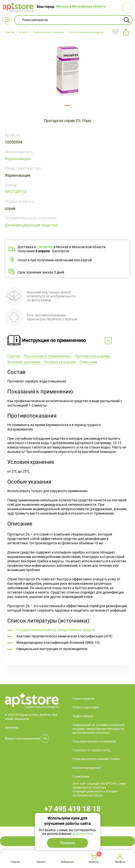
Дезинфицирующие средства (31, 225)
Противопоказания (92, 356)
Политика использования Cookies (96, 759)
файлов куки (82, 834)
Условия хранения (24, 362)
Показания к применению (47, 356)
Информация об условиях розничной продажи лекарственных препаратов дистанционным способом (99, 729)
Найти (127, 20)
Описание (88, 362)
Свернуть (67, 341)
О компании (81, 777)
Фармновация (18, 159)
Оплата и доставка (86, 707)
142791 (67, 106)
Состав (14, 356)
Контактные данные (86, 768)
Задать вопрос (83, 716)
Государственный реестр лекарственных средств (56, 630)
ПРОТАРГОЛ (16, 192)
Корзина (94, 862)
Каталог (41, 862)
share (126, 32)
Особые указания (59, 362)
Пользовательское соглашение (94, 741)
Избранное (67, 862)
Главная (15, 862)
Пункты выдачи (83, 699)
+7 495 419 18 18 (72, 809)
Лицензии (12, 728)
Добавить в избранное (116, 32)
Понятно (68, 843)
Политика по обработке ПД (92, 750)
